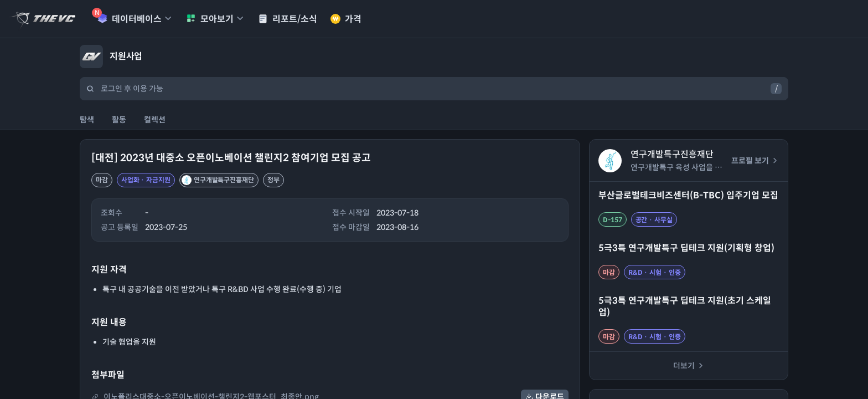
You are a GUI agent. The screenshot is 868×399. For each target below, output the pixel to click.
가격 (346, 19)
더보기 (689, 366)
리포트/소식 (288, 19)
